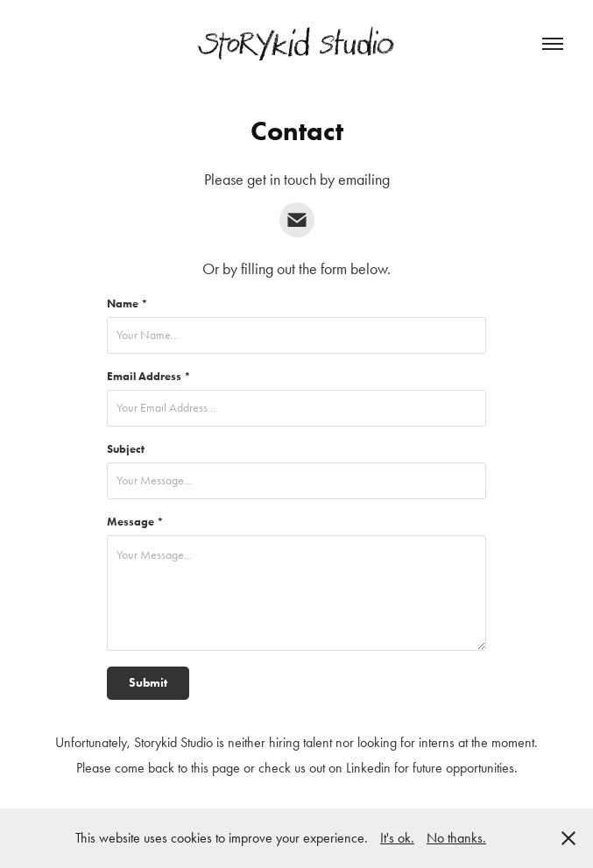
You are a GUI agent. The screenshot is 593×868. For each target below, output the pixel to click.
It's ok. (397, 838)
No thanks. (456, 838)
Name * (127, 303)
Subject (126, 449)
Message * (135, 522)
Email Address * (149, 376)
